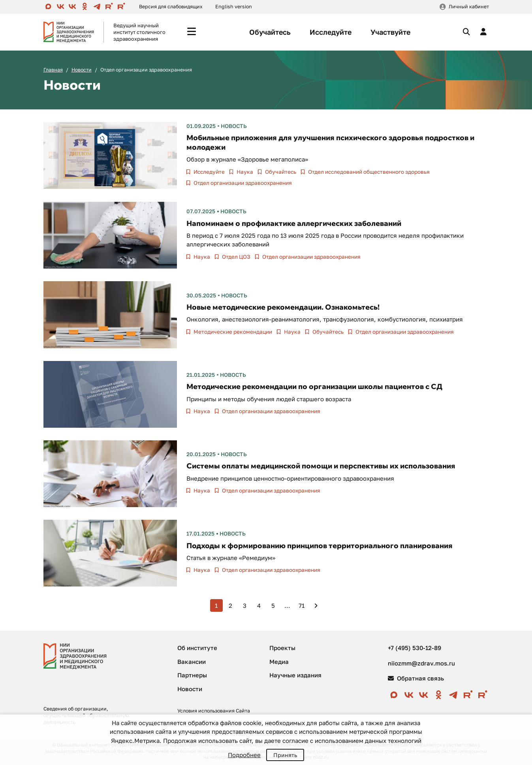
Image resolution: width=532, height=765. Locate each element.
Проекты (282, 648)
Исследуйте (331, 32)
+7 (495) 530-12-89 (415, 648)
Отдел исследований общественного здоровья (368, 172)
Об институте (197, 648)
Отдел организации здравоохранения (242, 183)
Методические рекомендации (232, 332)
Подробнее (244, 755)
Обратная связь (416, 678)
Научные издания (295, 675)
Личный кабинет (469, 7)
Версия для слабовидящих (171, 7)
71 (302, 605)
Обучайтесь (270, 32)
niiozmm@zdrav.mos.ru (421, 663)
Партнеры (192, 675)
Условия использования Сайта (214, 711)
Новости (82, 70)
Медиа (279, 662)
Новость (234, 126)
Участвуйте (390, 32)
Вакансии (192, 662)
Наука (244, 172)
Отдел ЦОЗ (236, 257)
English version (234, 7)
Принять (285, 755)
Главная (53, 70)
